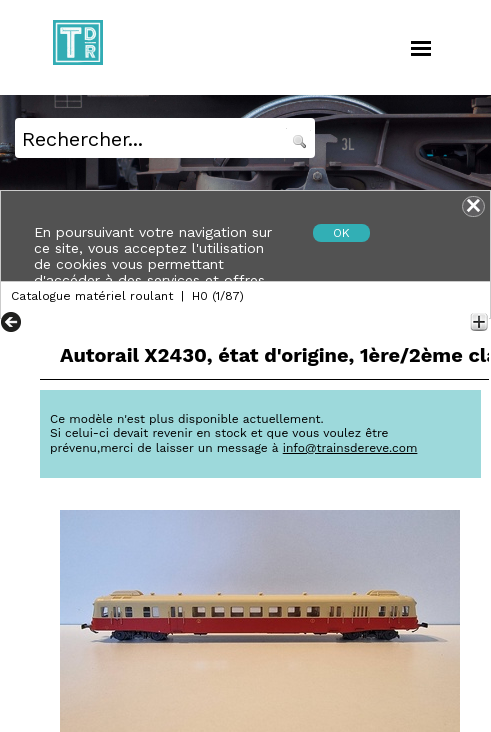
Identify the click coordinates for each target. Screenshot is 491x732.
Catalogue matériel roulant (92, 296)
